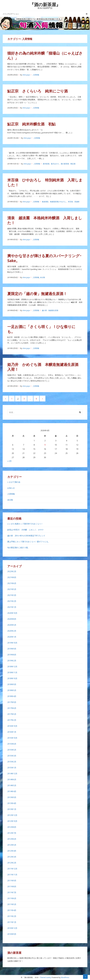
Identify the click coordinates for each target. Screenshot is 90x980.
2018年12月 (12, 667)
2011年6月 (12, 898)
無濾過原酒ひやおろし (58, 202)
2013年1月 (12, 809)
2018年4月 (12, 696)
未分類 (43, 277)
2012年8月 (12, 827)
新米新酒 (46, 164)
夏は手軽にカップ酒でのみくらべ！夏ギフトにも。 (29, 542)
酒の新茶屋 (65, 164)
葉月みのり (55, 164)
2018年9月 (12, 684)
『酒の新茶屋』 (45, 4)
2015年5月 (12, 750)
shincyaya (26, 75)
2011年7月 (12, 892)
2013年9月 (12, 797)
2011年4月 (12, 910)
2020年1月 (12, 637)
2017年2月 (12, 720)
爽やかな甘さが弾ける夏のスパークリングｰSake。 (44, 258)
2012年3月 (12, 857)
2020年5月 (12, 625)
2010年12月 (12, 928)
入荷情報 (36, 75)
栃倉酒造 (45, 202)
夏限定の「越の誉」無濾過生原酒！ (37, 294)
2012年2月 (12, 863)
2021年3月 (12, 595)
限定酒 (73, 164)
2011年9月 (12, 881)
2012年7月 (12, 833)
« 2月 (9, 461)
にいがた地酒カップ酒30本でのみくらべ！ (25, 524)
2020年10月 (12, 613)
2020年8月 (12, 619)
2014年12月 (12, 774)
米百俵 (70, 202)
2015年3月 (12, 756)
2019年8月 (12, 655)
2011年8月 (12, 887)
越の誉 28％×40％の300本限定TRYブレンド (27, 536)
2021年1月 (12, 607)
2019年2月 (12, 661)
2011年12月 (12, 869)
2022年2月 (12, 571)
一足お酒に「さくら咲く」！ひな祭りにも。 (41, 329)
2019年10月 (12, 643)
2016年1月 (12, 732)
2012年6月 (12, 839)
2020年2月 (12, 631)
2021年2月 (12, 601)
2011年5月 (12, 904)
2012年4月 (12, 851)
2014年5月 (12, 785)
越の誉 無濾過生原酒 (50, 310)
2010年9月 (12, 934)
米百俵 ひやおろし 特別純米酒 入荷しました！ (45, 182)
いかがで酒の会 (14, 482)
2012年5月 (12, 845)
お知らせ (11, 488)
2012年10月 (12, 821)
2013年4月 (12, 803)
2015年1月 (12, 768)
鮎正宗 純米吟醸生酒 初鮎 (31, 124)
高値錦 (77, 202)
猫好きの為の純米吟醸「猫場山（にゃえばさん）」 (45, 56)
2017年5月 (12, 714)
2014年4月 (12, 791)
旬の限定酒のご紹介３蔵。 (18, 548)
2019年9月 (12, 649)
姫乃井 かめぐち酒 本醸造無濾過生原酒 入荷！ (45, 367)
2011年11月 (12, 875)
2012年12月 (12, 815)
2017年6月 (12, 708)
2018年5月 (12, 690)
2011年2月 (12, 916)
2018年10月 (12, 678)
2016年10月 (12, 726)
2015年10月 (12, 738)
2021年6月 (12, 583)
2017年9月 (12, 702)
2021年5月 (12, 589)
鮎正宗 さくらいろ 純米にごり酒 (38, 91)
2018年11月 (12, 672)
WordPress (65, 977)
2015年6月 (12, 744)
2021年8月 (12, 577)
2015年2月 (12, 762)
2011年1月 (12, 922)
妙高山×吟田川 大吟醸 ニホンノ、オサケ (25, 530)
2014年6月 (12, 780)
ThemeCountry (45, 977)
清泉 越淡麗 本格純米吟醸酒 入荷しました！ (45, 220)
